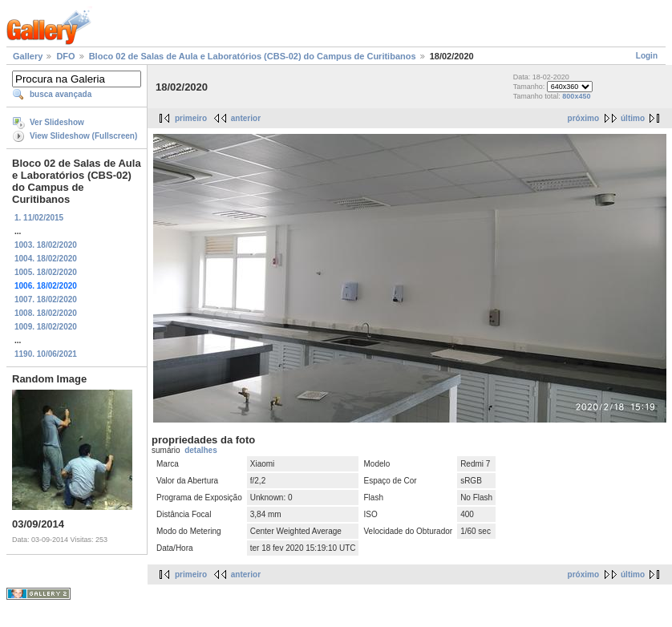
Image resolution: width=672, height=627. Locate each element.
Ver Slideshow (57, 122)
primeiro (191, 118)
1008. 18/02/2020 (46, 313)
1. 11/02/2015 (39, 218)
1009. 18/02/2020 (46, 327)
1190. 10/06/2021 (46, 354)
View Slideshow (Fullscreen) (83, 136)
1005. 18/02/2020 (46, 272)
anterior (246, 118)
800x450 (576, 96)
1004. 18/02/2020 (46, 259)
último (633, 118)
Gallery (28, 56)
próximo (583, 118)
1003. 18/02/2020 (46, 245)
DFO (65, 56)
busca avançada (61, 94)
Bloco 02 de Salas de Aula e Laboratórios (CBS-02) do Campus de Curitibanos (253, 56)
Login (647, 56)
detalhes (201, 450)
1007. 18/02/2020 (46, 299)
